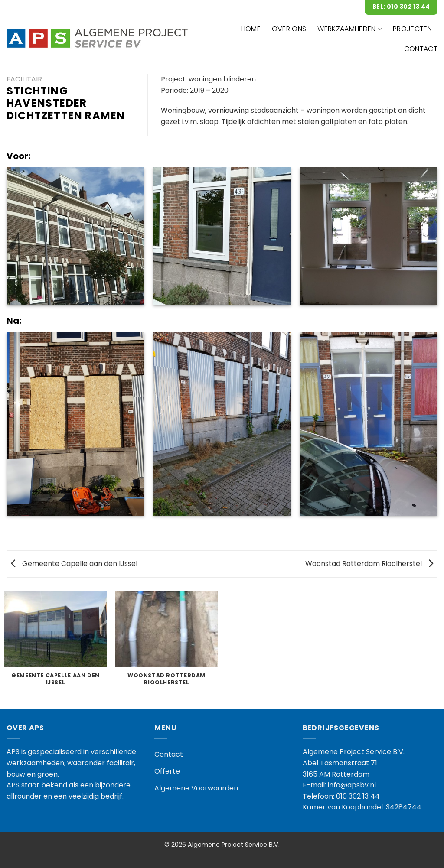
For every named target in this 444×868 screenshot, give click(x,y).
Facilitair (24, 79)
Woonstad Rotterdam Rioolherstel (369, 564)
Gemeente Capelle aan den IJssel (74, 564)
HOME (251, 29)
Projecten (412, 29)
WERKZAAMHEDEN (349, 29)
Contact (169, 754)
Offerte (167, 771)
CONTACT (421, 49)
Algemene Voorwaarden (196, 788)
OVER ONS (289, 29)
